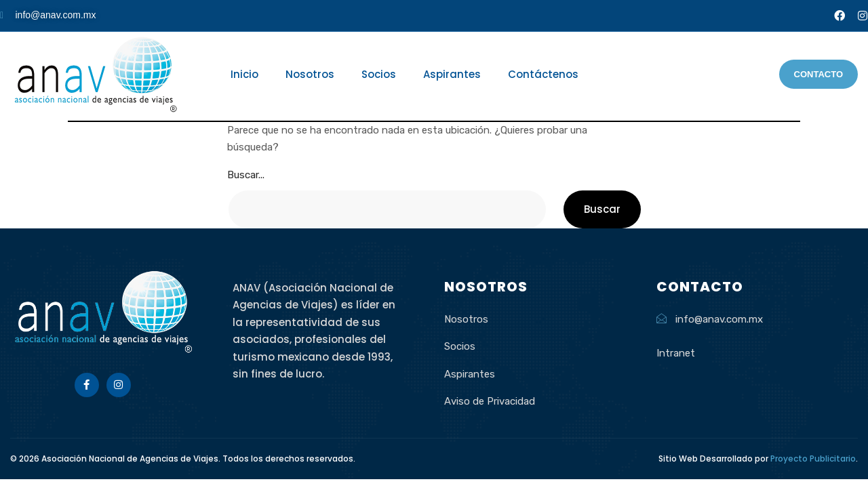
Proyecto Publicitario (813, 459)
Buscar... (246, 175)
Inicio (244, 75)
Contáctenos (543, 75)
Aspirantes (452, 75)
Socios (379, 75)
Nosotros (310, 75)
